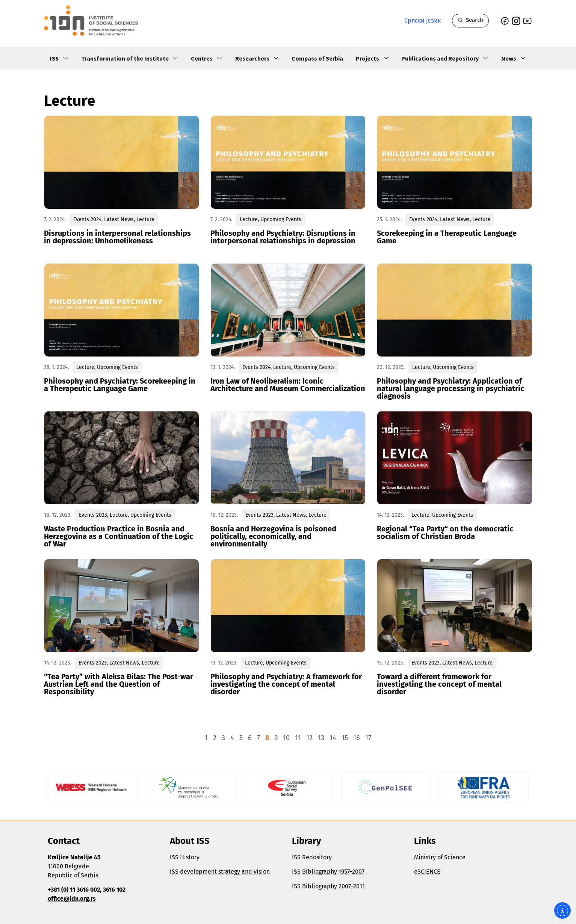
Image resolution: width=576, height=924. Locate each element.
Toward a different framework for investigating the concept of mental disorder (439, 684)
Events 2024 (87, 219)
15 (345, 738)
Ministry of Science (440, 857)
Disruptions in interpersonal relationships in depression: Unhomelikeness (117, 237)
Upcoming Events (281, 219)
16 (357, 738)
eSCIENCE (427, 872)
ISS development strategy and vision (220, 872)
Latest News (119, 219)
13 (321, 738)
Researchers (257, 58)
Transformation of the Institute (130, 58)
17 (368, 738)
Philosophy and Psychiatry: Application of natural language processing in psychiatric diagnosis (451, 388)
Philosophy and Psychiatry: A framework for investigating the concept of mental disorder (286, 684)
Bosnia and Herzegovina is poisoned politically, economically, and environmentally (273, 536)
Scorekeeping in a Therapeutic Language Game (447, 237)
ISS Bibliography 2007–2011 (328, 886)
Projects (372, 58)
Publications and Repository (445, 58)
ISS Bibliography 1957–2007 (328, 872)
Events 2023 (93, 515)
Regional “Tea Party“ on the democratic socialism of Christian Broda (445, 533)
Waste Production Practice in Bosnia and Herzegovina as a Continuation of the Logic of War (119, 536)
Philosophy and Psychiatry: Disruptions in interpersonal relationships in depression (283, 237)
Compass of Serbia (317, 58)
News (514, 58)
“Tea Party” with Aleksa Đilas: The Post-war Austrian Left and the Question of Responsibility (119, 684)
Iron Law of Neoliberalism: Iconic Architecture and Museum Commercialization (288, 385)
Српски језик (423, 20)
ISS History (185, 857)
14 (333, 738)
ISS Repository (312, 857)
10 (286, 738)
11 (298, 738)
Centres (207, 58)
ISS (59, 58)
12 (309, 738)
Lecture (145, 219)
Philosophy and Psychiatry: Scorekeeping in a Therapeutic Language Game (120, 385)
